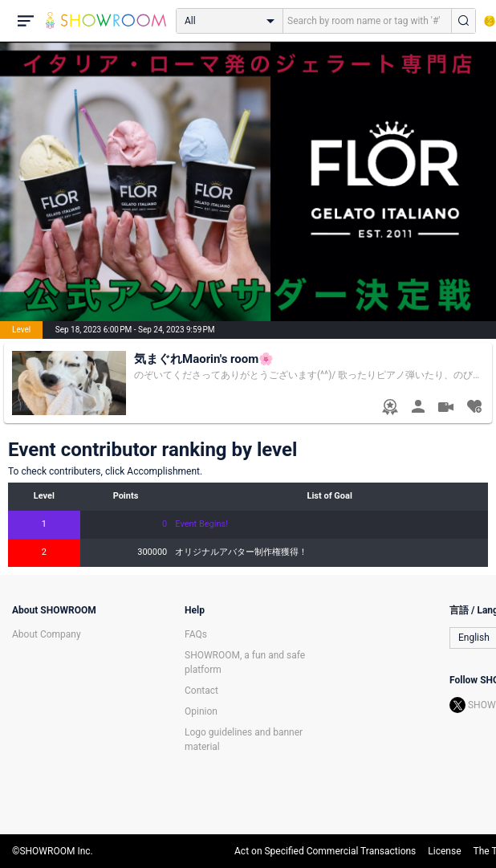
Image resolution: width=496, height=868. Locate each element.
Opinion (201, 711)
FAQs (196, 634)
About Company (47, 634)
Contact (201, 691)
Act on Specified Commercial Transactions (325, 851)
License (444, 851)
